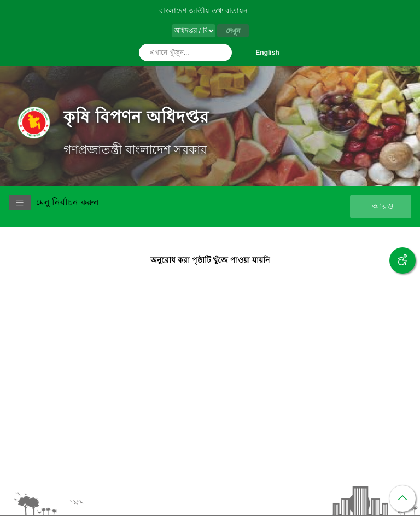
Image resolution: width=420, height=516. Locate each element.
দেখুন (233, 31)
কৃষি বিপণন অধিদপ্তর (136, 117)
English (267, 53)
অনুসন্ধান (221, 53)
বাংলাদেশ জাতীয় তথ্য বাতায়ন (204, 11)
